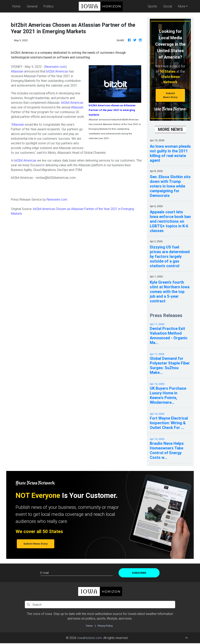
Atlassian (17, 71)
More (182, 6)
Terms (89, 626)
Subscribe (139, 573)
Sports (152, 6)
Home (17, 6)
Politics (49, 6)
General (32, 6)
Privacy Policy (105, 626)
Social (168, 6)
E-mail (45, 573)
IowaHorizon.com (89, 638)
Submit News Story (170, 95)
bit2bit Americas (57, 71)
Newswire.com (55, 67)
